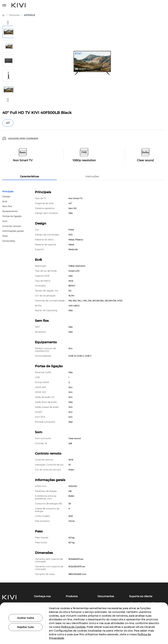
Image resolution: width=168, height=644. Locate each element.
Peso (5, 236)
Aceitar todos (26, 618)
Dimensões (9, 241)
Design (6, 197)
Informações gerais (13, 231)
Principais (8, 192)
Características (30, 176)
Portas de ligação (12, 216)
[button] (8, 23)
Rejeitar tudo (25, 627)
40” (8, 123)
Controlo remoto (12, 226)
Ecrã (5, 202)
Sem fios (7, 206)
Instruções (92, 176)
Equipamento (10, 211)
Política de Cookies (73, 627)
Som (5, 221)
